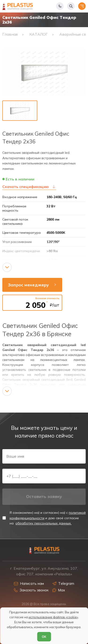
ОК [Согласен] (44, 637)
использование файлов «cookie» (53, 617)
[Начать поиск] (71, 6)
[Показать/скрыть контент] (7, 267)
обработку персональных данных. (44, 523)
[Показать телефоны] (60, 6)
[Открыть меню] (82, 6)
